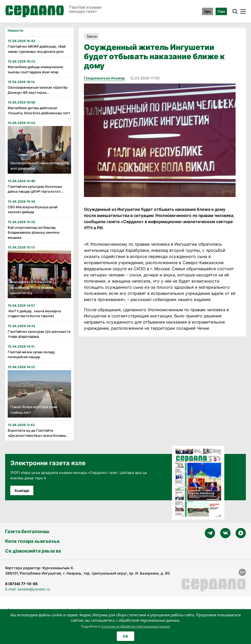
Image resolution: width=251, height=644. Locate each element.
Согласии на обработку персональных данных (136, 626)
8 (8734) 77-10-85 (21, 584)
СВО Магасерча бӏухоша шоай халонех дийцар (33, 210)
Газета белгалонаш (27, 531)
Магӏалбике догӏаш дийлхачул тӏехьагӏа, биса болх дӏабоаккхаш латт (39, 110)
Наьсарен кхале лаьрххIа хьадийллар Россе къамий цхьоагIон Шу (32, 287)
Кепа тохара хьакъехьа (32, 541)
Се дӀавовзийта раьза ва (33, 551)
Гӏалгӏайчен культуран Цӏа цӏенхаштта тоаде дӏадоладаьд (39, 334)
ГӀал (221, 11)
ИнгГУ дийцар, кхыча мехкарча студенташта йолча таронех (35, 314)
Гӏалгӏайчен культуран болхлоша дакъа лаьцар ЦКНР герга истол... (36, 189)
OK (125, 636)
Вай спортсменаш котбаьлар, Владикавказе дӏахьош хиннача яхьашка (34, 232)
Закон (92, 36)
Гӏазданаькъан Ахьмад (104, 78)
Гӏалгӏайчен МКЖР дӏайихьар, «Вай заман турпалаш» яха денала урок (37, 49)
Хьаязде (22, 490)
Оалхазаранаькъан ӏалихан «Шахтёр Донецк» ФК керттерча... (38, 90)
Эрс (207, 11)
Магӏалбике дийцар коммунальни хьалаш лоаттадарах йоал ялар (35, 69)
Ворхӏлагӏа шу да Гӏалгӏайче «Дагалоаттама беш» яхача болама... (38, 433)
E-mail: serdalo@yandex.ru (28, 589)
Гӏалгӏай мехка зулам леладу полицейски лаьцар (31, 355)
